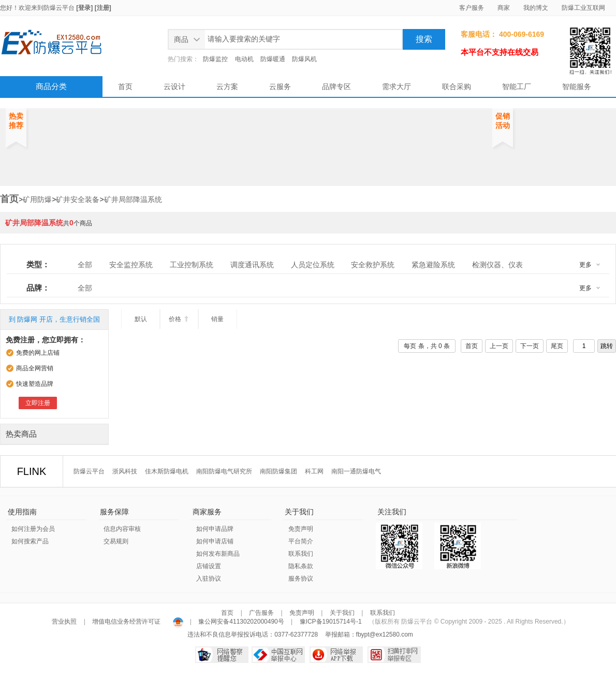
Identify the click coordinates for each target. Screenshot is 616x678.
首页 (125, 86)
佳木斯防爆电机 (167, 471)
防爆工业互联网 (583, 8)
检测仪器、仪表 (497, 265)
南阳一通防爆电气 (356, 471)
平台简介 (301, 541)
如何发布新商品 (218, 554)
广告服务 (261, 613)
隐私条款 (301, 566)
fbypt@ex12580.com (385, 634)
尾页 (557, 346)
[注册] (103, 8)
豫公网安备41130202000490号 (241, 622)
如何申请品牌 (215, 529)
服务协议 (301, 579)
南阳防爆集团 (278, 471)
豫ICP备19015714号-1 (331, 622)
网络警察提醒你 (222, 655)
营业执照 (65, 622)
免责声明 (301, 529)
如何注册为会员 (33, 529)
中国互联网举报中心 (278, 655)
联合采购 (457, 86)
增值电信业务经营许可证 (127, 622)
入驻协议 (209, 579)
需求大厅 (397, 86)
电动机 (244, 59)
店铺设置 (209, 566)
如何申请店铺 (215, 541)
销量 (217, 319)
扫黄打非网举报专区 (394, 655)
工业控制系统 (192, 265)
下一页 (530, 346)
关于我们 (342, 613)
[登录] (84, 8)
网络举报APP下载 (336, 655)
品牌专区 (336, 86)
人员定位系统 (313, 265)
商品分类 (51, 86)
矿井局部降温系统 (133, 199)
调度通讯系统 (252, 265)
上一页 (499, 346)
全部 (85, 265)
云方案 (227, 86)
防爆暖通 (273, 59)
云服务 (280, 86)
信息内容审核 (122, 529)
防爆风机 (304, 59)
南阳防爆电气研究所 (224, 471)
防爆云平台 (59, 8)
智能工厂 (517, 86)
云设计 (174, 86)
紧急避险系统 (433, 265)
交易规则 (116, 541)
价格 (179, 319)
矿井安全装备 (78, 199)
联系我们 (301, 554)
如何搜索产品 (30, 541)
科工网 (314, 471)
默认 (141, 319)
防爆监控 (215, 59)
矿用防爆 (37, 199)
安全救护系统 (373, 265)
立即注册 (38, 403)
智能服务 (577, 86)
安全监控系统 (131, 265)
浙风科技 (125, 471)
